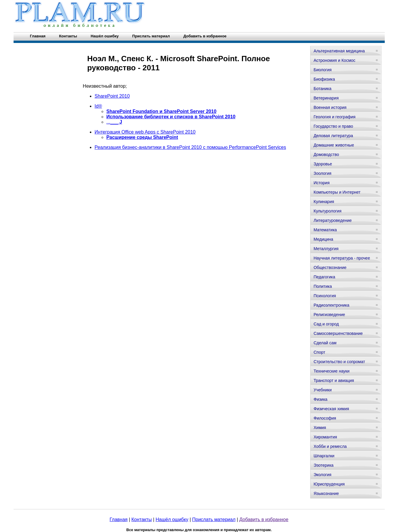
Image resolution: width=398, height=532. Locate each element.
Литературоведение (332, 220)
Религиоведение (329, 315)
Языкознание (326, 493)
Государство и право (333, 126)
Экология (322, 475)
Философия (325, 418)
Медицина (323, 239)
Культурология (327, 211)
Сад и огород (326, 324)
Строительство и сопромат (339, 362)
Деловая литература (333, 136)
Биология (322, 70)
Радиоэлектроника (331, 305)
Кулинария (324, 202)
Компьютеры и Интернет (337, 192)
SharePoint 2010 (112, 96)
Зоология (322, 173)
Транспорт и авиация (334, 380)
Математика (325, 230)
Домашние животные (334, 145)
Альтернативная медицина (339, 51)
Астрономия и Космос (334, 60)
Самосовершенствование (338, 333)
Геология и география (334, 117)
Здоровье (323, 164)
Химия (320, 428)
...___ (114, 122)
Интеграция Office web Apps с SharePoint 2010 (145, 132)
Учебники (322, 390)
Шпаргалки (324, 456)
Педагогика (324, 277)
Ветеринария (326, 98)
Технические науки (331, 371)
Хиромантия (325, 437)
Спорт (319, 352)
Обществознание (330, 267)
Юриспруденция (329, 484)
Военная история (330, 107)
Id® (98, 106)
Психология (325, 296)
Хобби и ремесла (330, 446)
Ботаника (322, 89)
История (321, 183)
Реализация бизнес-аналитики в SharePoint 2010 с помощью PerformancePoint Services (190, 147)
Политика (323, 286)
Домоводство (326, 154)
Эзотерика (323, 465)
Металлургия (326, 249)
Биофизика (324, 79)
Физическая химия (331, 409)
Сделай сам (325, 343)
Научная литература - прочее (342, 258)
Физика (320, 399)
